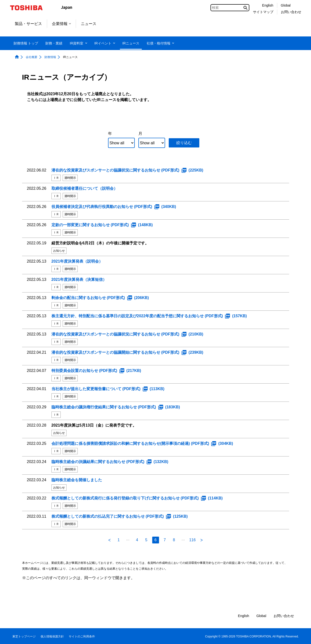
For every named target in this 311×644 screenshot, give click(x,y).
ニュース (89, 24)
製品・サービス (28, 24)
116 (192, 540)
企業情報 (61, 24)
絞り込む (184, 143)
